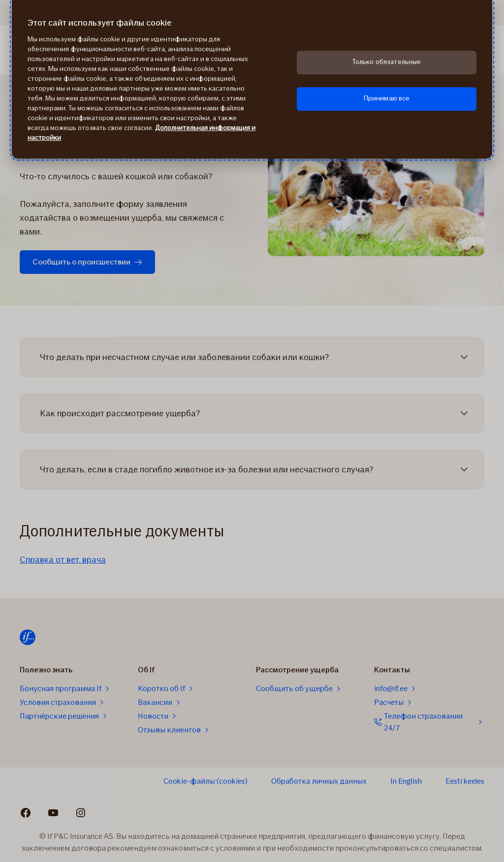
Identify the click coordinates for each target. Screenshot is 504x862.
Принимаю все (387, 98)
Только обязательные (387, 62)
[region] (252, 79)
